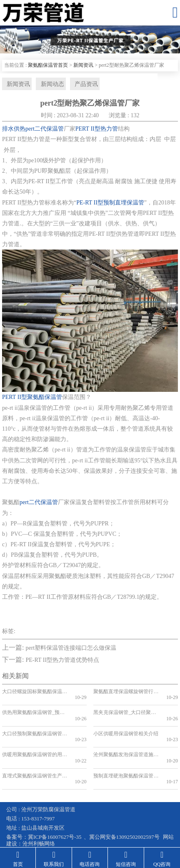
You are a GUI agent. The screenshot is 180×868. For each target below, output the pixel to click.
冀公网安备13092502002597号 (124, 808)
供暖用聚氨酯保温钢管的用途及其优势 (34, 738)
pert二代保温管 (39, 504)
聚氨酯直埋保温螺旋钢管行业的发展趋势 (125, 693)
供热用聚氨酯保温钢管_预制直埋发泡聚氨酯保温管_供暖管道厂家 (34, 708)
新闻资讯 (83, 65)
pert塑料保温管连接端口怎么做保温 (71, 650)
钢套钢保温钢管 (25, 824)
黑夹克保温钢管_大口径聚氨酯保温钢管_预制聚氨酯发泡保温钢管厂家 (125, 708)
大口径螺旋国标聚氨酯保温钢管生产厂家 (34, 693)
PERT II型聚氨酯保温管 (32, 399)
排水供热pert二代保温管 (33, 130)
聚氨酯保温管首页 (48, 65)
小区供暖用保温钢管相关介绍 (125, 723)
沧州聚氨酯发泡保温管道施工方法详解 (125, 738)
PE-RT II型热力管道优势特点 (62, 662)
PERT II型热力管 (97, 130)
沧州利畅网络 (39, 814)
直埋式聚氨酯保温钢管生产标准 (34, 753)
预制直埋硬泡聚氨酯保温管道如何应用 (125, 753)
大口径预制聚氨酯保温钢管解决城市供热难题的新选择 (34, 723)
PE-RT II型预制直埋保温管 (110, 204)
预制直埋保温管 (103, 830)
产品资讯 (79, 85)
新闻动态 (47, 85)
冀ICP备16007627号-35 (55, 808)
